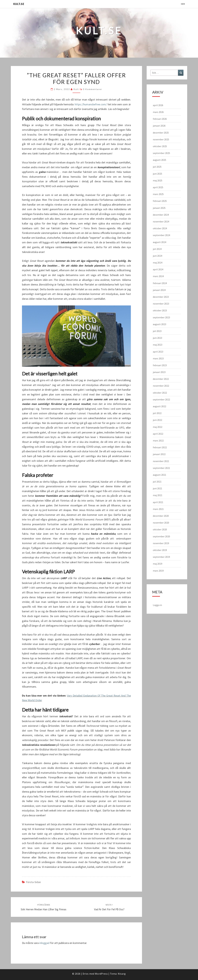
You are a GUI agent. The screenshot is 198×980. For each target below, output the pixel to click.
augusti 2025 (159, 160)
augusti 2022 (159, 406)
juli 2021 (157, 482)
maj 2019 (158, 564)
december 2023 (161, 297)
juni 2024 (157, 256)
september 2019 (161, 557)
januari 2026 (159, 126)
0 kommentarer (93, 89)
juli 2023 (157, 331)
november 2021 (161, 461)
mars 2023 (158, 358)
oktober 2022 (160, 393)
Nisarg (122, 974)
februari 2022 (160, 447)
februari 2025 (160, 201)
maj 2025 (158, 180)
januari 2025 (159, 208)
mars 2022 (158, 441)
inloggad (44, 943)
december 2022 (161, 379)
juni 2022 (157, 420)
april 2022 (158, 434)
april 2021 (158, 502)
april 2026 (158, 105)
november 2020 (161, 523)
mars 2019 (158, 571)
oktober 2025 (160, 146)
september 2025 (161, 153)
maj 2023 (158, 345)
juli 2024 (157, 249)
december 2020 (161, 516)
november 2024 (161, 221)
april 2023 (158, 352)
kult (76, 89)
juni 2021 (157, 488)
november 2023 (161, 304)
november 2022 (161, 386)
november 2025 (161, 139)
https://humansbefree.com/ (91, 104)
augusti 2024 (159, 242)
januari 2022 (159, 454)
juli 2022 (157, 413)
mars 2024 (158, 276)
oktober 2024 (160, 228)
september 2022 (161, 399)
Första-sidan (33, 882)
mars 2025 (158, 194)
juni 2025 (157, 174)
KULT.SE (19, 4)
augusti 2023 (159, 324)
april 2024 (158, 269)
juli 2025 (157, 167)
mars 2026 (158, 112)
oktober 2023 (160, 310)
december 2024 (161, 215)
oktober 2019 (160, 550)
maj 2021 (158, 495)
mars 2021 (158, 509)
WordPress (101, 974)
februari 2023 (160, 365)
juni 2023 (157, 338)
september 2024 (161, 235)
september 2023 (161, 317)
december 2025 (161, 133)
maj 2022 (158, 427)
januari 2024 (159, 290)
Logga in (157, 605)
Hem (183, 4)
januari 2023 (159, 372)
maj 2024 (158, 263)
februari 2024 (160, 283)
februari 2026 (160, 119)
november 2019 (161, 543)
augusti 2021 (159, 475)
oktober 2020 (160, 529)
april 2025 (158, 187)
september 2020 (161, 536)
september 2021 (161, 468)
